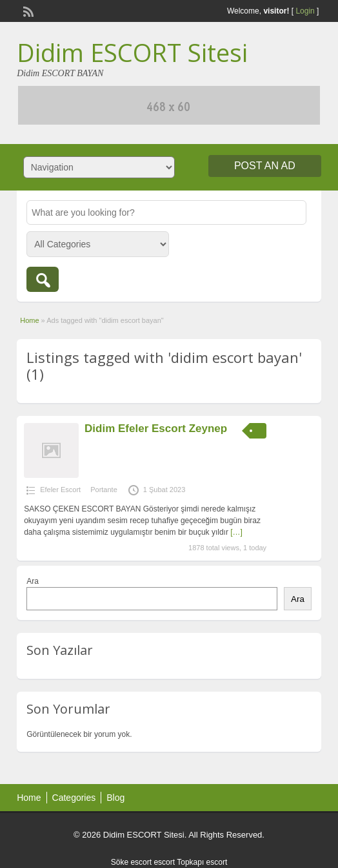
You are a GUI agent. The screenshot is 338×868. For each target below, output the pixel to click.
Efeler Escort (60, 490)
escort (164, 862)
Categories (74, 798)
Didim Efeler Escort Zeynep (156, 429)
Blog (115, 798)
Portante (104, 490)
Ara (33, 581)
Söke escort (131, 862)
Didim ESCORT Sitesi (132, 52)
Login (305, 11)
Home (29, 320)
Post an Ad (265, 166)
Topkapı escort (202, 862)
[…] (236, 532)
